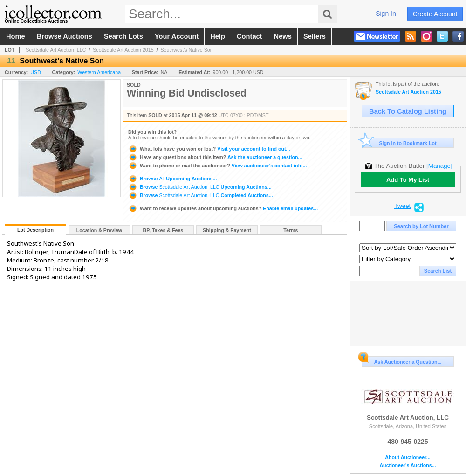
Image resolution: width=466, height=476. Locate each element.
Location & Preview (99, 230)
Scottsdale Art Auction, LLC (56, 50)
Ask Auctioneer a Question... (401, 360)
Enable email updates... (223, 208)
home (16, 36)
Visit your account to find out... (209, 149)
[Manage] (439, 166)
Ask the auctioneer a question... (215, 157)
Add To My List (408, 180)
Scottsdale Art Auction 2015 (123, 50)
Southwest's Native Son (186, 50)
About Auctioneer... (408, 458)
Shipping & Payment (227, 230)
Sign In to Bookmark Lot (399, 143)
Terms (291, 230)
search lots (123, 36)
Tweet (403, 206)
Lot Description (35, 230)
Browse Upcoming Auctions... (172, 179)
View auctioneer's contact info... (217, 166)
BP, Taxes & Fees (163, 230)
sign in (386, 14)
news (283, 36)
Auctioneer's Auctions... (408, 466)
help (218, 36)
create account (435, 14)
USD (36, 72)
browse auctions (65, 36)
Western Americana (99, 72)
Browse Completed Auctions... (201, 195)
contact (250, 36)
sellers (315, 36)
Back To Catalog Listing (408, 111)
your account (177, 36)
